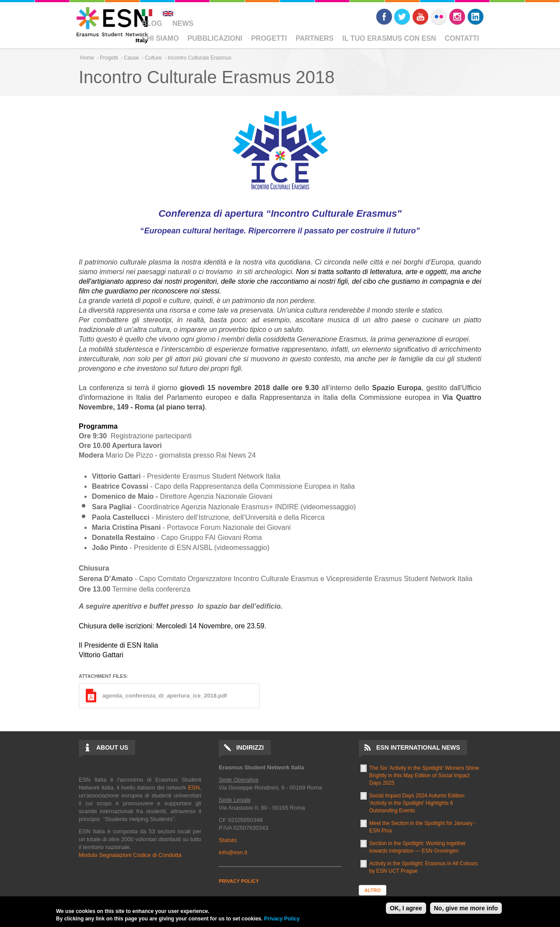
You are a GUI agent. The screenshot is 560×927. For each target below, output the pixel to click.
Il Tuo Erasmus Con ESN (389, 38)
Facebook (384, 17)
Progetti (269, 38)
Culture (153, 58)
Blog (152, 23)
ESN (194, 788)
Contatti (462, 38)
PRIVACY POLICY (239, 881)
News (183, 23)
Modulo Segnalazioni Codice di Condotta (130, 855)
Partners (315, 38)
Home (87, 58)
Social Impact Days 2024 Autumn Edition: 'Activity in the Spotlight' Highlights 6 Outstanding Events (417, 803)
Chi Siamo (160, 38)
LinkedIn (476, 17)
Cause (131, 58)
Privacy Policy (282, 919)
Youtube (420, 17)
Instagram (457, 17)
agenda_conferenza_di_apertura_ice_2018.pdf (165, 696)
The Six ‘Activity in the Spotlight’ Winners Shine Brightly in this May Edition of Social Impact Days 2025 (424, 775)
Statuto (228, 840)
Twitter (402, 17)
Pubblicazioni (215, 38)
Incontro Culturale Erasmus (199, 58)
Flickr (439, 17)
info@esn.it (233, 852)
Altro (373, 890)
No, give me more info (466, 908)
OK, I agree (406, 908)
